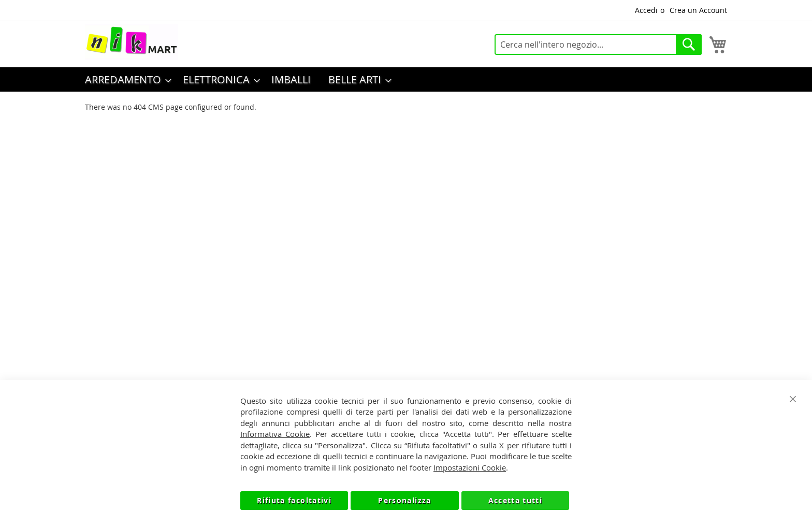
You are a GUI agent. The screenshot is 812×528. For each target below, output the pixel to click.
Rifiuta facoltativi (294, 500)
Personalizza (404, 500)
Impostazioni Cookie (470, 467)
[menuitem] (125, 79)
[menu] (406, 79)
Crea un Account (698, 10)
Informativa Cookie (275, 434)
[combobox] (598, 45)
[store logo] (132, 42)
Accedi (646, 10)
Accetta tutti (516, 500)
